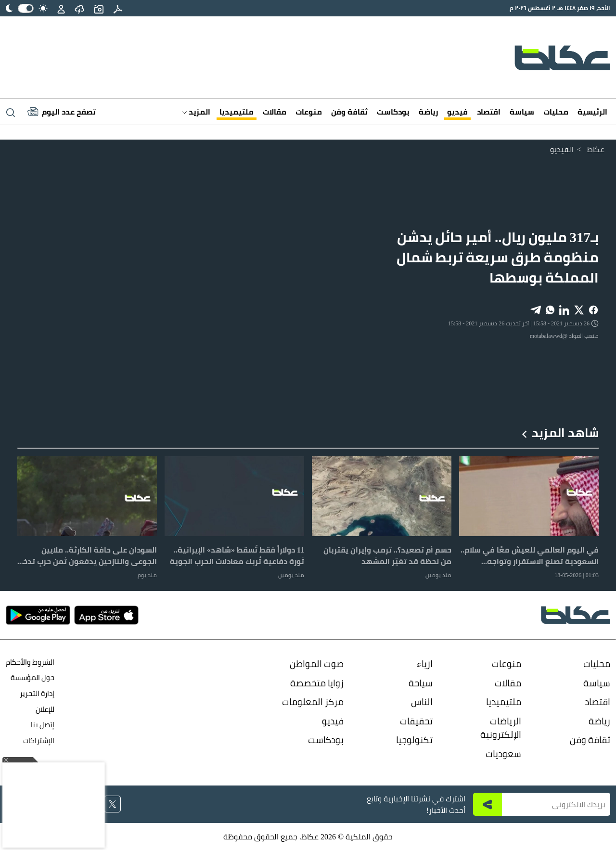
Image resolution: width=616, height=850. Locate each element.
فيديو (457, 112)
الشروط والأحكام (30, 662)
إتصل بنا (43, 725)
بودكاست (393, 112)
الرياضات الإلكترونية (501, 728)
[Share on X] (579, 309)
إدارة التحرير (36, 693)
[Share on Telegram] (536, 309)
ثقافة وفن (349, 112)
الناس (422, 702)
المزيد (196, 112)
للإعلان (45, 709)
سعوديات (503, 754)
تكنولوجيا (414, 740)
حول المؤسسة (32, 677)
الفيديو (562, 149)
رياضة (428, 112)
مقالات (275, 112)
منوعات (309, 112)
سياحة (421, 683)
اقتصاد (489, 112)
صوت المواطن (317, 664)
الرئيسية (592, 112)
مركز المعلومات (313, 702)
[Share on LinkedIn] (565, 309)
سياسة (522, 112)
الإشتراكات (39, 741)
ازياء (425, 664)
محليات (556, 112)
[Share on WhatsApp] (550, 309)
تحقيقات (416, 721)
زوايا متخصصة (317, 683)
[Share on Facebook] (593, 309)
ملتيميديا (237, 112)
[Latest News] (62, 112)
